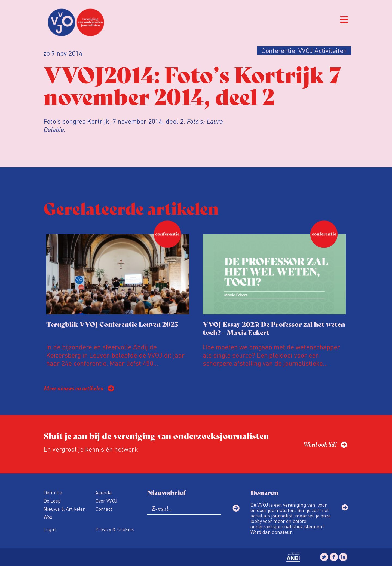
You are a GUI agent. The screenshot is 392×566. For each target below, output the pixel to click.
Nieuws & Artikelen (65, 509)
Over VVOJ (106, 500)
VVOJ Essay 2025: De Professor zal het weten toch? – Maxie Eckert (274, 328)
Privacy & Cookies (115, 529)
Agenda (104, 492)
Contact (104, 509)
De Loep (52, 500)
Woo (48, 517)
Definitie (53, 492)
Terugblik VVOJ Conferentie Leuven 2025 (112, 324)
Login (50, 529)
